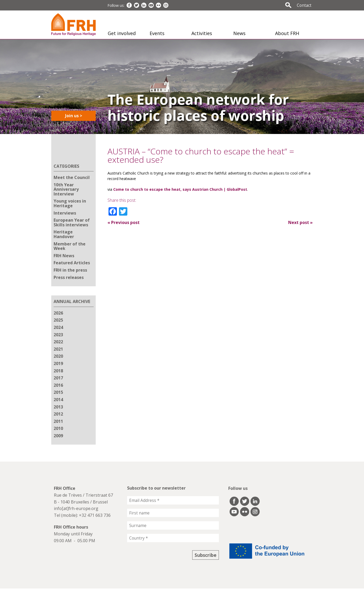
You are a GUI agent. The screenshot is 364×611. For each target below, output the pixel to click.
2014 (58, 400)
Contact (304, 5)
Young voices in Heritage (70, 203)
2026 (58, 313)
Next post (300, 222)
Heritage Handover (64, 234)
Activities (202, 33)
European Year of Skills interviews (72, 222)
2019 (58, 363)
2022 (58, 342)
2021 (58, 349)
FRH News (64, 256)
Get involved (122, 33)
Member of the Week (70, 246)
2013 (58, 407)
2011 (58, 421)
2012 (58, 414)
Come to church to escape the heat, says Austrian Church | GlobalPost (180, 189)
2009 (58, 436)
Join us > (74, 116)
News (239, 33)
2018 (58, 371)
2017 (58, 378)
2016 (58, 385)
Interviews (65, 213)
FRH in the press (70, 270)
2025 (58, 320)
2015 (58, 392)
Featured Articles (72, 263)
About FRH (287, 33)
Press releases (69, 277)
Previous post (124, 222)
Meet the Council (72, 177)
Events (157, 33)
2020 (58, 356)
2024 (58, 327)
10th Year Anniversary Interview (66, 189)
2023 (58, 335)
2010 (58, 428)
